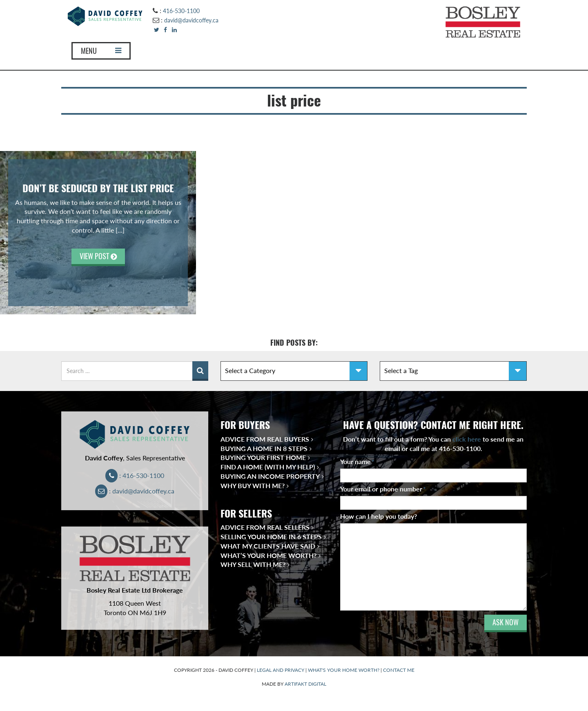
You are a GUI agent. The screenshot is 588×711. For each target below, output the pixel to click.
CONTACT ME (399, 670)
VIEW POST (98, 256)
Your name (357, 461)
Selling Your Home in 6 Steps (271, 537)
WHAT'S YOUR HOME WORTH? (344, 670)
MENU (101, 51)
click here (467, 439)
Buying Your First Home (263, 457)
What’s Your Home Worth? (268, 555)
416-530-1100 (181, 11)
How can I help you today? (379, 516)
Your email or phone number (383, 489)
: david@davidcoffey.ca (135, 491)
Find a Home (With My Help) (268, 467)
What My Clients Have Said (268, 546)
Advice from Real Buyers (265, 439)
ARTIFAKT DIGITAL (305, 684)
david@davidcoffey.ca (191, 20)
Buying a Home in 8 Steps (264, 448)
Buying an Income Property (270, 476)
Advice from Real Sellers (265, 527)
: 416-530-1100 (135, 475)
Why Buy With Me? (253, 485)
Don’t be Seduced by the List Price (98, 188)
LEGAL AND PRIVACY (281, 670)
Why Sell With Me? (253, 564)
